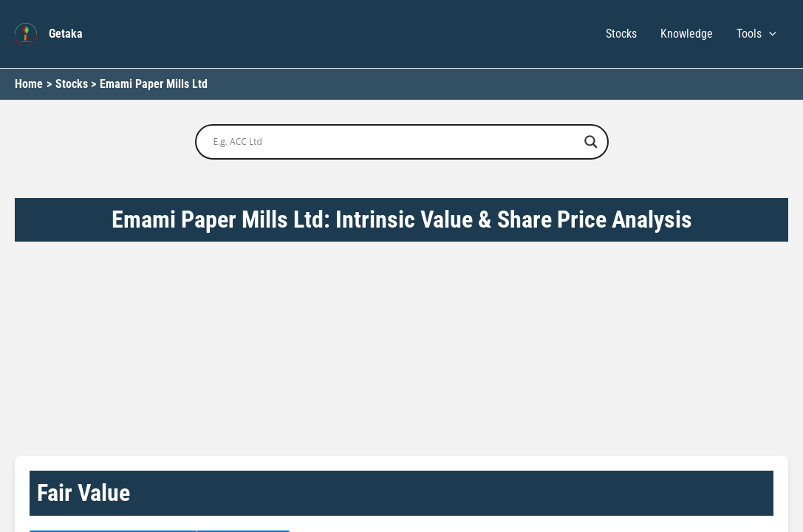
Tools (756, 34)
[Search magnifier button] (591, 142)
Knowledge (687, 34)
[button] (769, 34)
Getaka (66, 34)
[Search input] (395, 142)
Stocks (621, 34)
